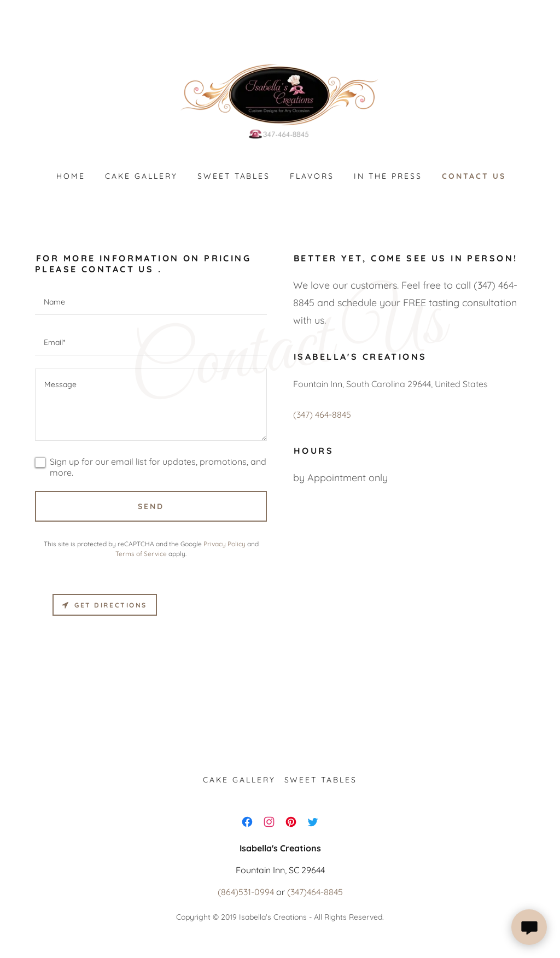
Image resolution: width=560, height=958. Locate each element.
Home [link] (71, 176)
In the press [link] (388, 176)
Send (151, 506)
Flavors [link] (312, 176)
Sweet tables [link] (234, 176)
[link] (280, 101)
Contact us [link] (474, 176)
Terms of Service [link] (141, 554)
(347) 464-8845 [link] (322, 414)
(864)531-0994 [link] (246, 892)
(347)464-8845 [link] (315, 892)
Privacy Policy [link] (224, 544)
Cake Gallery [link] (141, 176)
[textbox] (151, 301)
